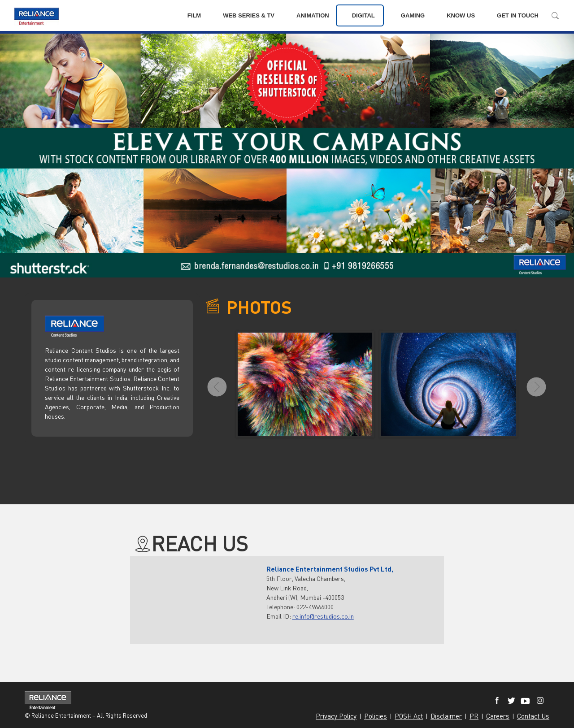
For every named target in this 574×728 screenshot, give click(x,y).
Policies (376, 716)
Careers (498, 716)
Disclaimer (446, 716)
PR (474, 716)
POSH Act (409, 716)
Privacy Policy (336, 716)
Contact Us (533, 716)
